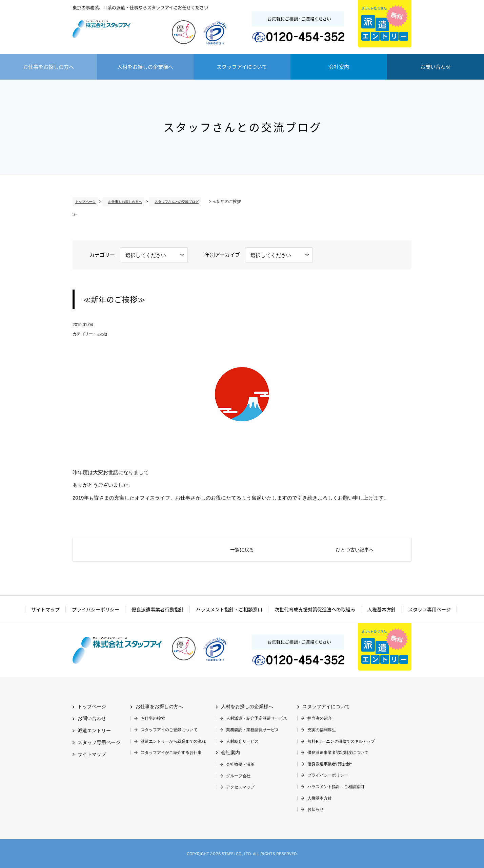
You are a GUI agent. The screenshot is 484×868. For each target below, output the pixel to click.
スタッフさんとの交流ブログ (174, 202)
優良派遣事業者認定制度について (338, 753)
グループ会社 (238, 776)
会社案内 (339, 67)
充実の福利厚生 (322, 730)
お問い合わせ (436, 67)
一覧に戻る (242, 550)
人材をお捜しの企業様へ (145, 67)
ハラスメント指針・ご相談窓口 (229, 609)
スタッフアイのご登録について (169, 730)
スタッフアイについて (242, 67)
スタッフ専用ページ (429, 609)
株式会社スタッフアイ (117, 34)
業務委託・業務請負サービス (253, 730)
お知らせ (316, 809)
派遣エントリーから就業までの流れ (173, 741)
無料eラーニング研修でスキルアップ (341, 741)
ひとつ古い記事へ (355, 550)
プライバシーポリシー (96, 609)
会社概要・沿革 (240, 764)
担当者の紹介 (320, 718)
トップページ (85, 202)
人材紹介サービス (242, 741)
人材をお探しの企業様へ (247, 707)
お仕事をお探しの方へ (48, 67)
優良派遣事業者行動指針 (158, 609)
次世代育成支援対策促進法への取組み (315, 609)
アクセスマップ (240, 787)
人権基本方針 (382, 609)
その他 (103, 334)
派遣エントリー (385, 24)
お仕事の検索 (153, 718)
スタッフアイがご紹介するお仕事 (171, 753)
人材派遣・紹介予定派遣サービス (257, 718)
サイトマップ (45, 609)
